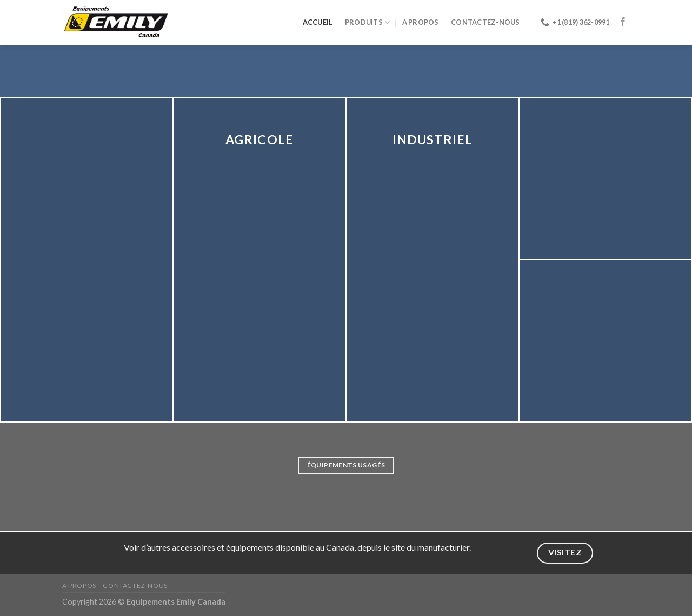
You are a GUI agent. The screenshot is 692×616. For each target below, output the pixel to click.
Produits (368, 22)
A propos (421, 22)
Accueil (318, 22)
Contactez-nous (485, 22)
